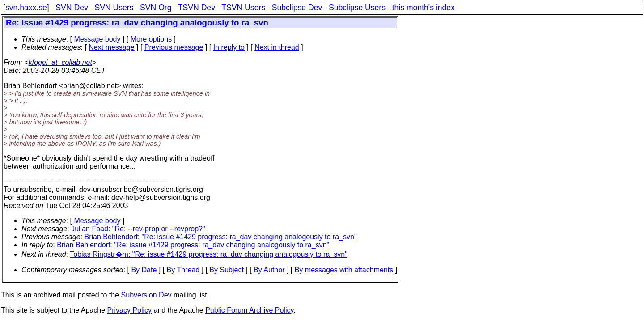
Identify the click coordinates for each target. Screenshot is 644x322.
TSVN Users (243, 8)
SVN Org (156, 8)
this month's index (424, 8)
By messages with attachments (344, 270)
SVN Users (114, 8)
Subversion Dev (146, 295)
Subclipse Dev (297, 8)
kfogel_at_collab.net (60, 62)
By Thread (183, 270)
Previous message (174, 47)
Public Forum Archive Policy (249, 310)
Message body (97, 39)
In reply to (229, 47)
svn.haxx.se (26, 8)
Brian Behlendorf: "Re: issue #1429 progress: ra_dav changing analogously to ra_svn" (221, 237)
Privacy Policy (129, 310)
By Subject (226, 270)
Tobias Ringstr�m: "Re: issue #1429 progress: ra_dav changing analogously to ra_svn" (209, 254)
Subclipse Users (357, 8)
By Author (269, 270)
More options (151, 39)
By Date (144, 270)
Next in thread (277, 47)
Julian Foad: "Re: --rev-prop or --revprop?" (138, 229)
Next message (111, 47)
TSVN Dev (197, 8)
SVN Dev (72, 8)
